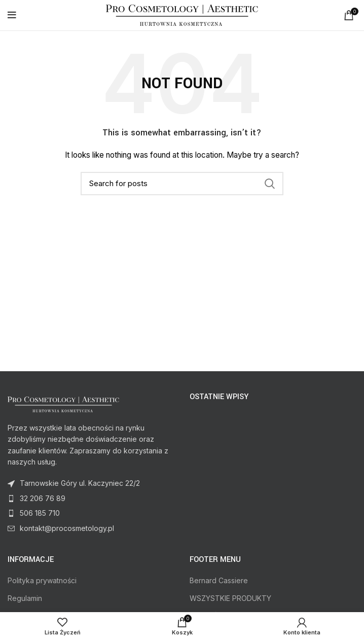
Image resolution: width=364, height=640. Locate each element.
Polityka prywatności (42, 580)
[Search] (182, 184)
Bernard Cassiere (219, 580)
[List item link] (91, 499)
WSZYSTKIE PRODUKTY (230, 598)
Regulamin (25, 598)
